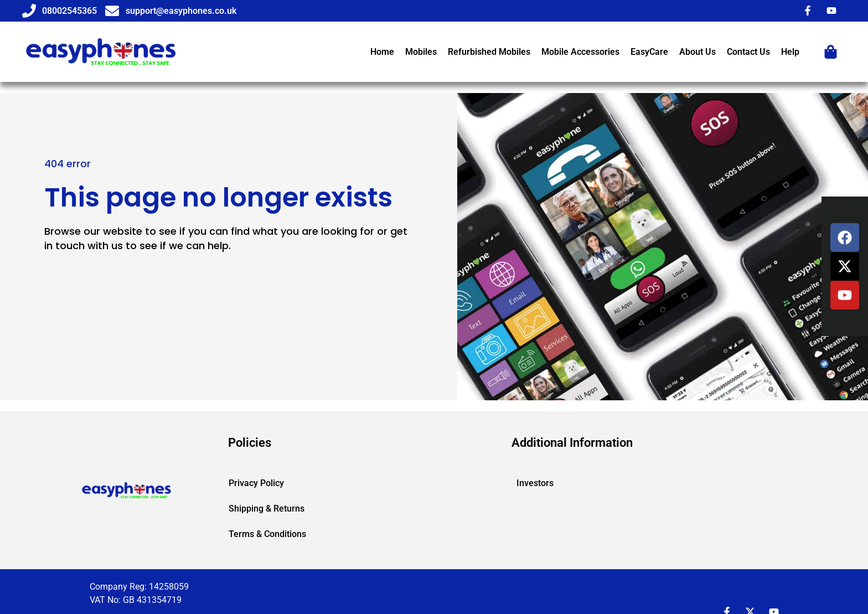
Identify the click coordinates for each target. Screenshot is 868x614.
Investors (535, 483)
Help (790, 52)
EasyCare (649, 52)
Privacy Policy (256, 483)
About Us (697, 52)
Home (382, 52)
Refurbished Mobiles (489, 52)
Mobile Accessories (580, 52)
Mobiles (421, 52)
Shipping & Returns (267, 509)
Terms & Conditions (267, 534)
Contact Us (748, 52)
